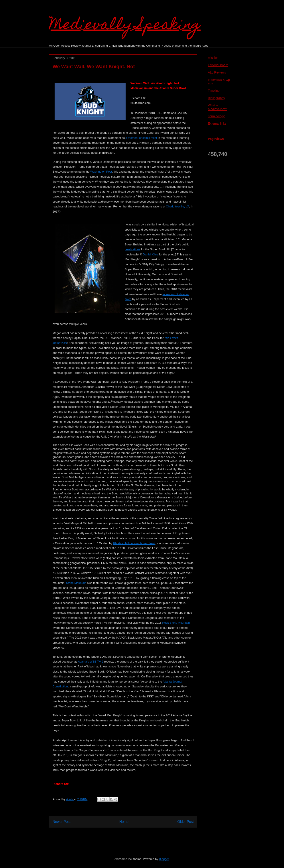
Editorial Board (218, 65)
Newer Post (62, 822)
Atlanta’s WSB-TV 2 (91, 662)
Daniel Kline (151, 254)
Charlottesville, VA (178, 206)
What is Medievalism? (217, 107)
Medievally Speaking (125, 26)
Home (124, 822)
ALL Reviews (217, 72)
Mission (213, 58)
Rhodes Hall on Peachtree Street (134, 543)
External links (217, 123)
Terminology (216, 116)
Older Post (185, 822)
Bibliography (216, 98)
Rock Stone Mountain (176, 623)
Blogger (164, 859)
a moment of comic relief (141, 138)
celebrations (132, 249)
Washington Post (101, 172)
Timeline (214, 91)
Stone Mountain (76, 583)
